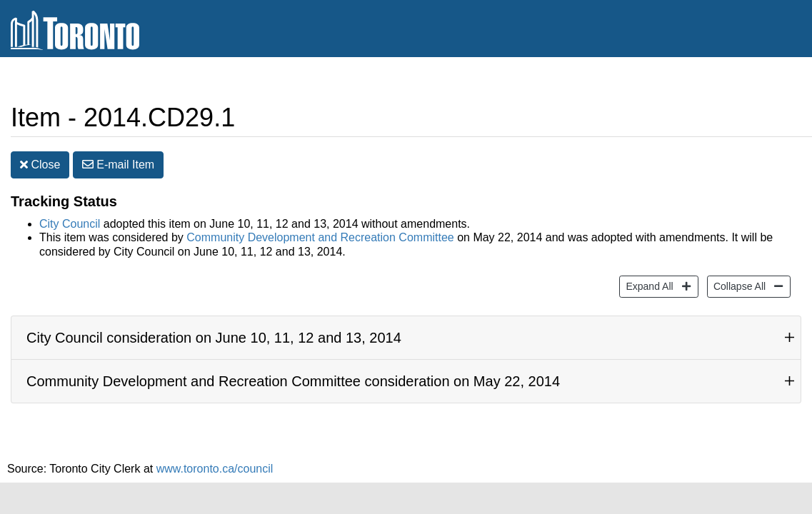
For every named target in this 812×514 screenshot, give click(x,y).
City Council (70, 224)
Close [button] (40, 165)
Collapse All (738, 285)
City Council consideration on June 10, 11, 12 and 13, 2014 (214, 338)
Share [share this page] (767, 81)
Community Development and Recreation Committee (320, 237)
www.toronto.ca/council (215, 469)
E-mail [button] (118, 165)
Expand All (647, 285)
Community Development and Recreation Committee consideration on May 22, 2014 (293, 381)
